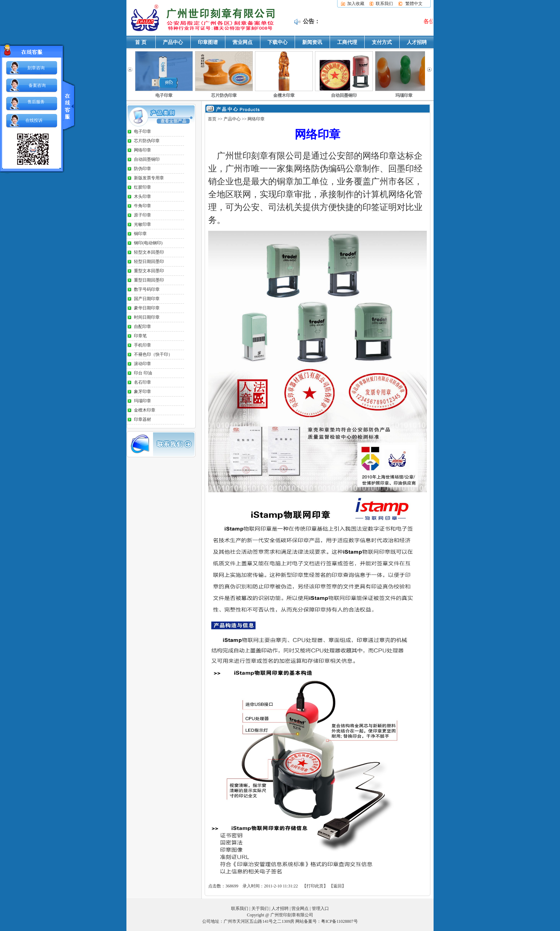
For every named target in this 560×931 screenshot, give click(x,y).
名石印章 (142, 382)
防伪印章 (142, 169)
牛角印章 (142, 206)
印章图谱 (208, 42)
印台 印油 (143, 373)
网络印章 (142, 150)
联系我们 (384, 4)
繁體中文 (414, 4)
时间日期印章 (147, 317)
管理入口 (320, 908)
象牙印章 (142, 392)
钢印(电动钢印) (148, 243)
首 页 (141, 42)
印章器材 (142, 419)
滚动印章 (142, 364)
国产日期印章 (147, 299)
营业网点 (242, 42)
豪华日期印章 (147, 308)
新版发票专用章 (149, 178)
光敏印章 (142, 224)
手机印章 (142, 345)
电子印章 (164, 95)
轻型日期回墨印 (149, 262)
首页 (212, 119)
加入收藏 (356, 4)
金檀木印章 (284, 95)
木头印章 (142, 196)
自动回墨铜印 (344, 95)
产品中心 (173, 42)
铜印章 (140, 234)
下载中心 (277, 42)
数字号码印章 (147, 289)
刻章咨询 (36, 68)
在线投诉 (34, 120)
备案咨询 (37, 85)
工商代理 (347, 42)
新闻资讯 (312, 42)
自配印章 (142, 327)
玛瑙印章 (404, 95)
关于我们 (260, 908)
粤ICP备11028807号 (339, 921)
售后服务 (36, 102)
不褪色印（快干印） (153, 354)
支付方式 (382, 42)
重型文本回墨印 (149, 271)
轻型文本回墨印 (149, 252)
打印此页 (315, 886)
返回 (337, 886)
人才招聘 (417, 42)
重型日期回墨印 (149, 280)
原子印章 (142, 215)
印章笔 (140, 336)
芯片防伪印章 (224, 95)
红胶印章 (142, 187)
